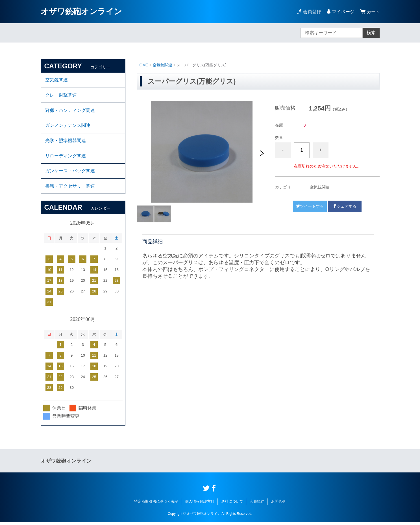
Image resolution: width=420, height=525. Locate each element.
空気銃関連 (162, 65)
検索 (371, 33)
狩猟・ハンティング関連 (70, 111)
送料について (232, 505)
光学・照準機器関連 (66, 142)
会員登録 (311, 12)
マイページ (342, 12)
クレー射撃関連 (61, 96)
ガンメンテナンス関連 (68, 127)
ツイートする (310, 206)
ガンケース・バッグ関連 (70, 173)
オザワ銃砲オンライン (81, 11)
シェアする (345, 206)
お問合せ (278, 505)
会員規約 (257, 505)
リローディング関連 (66, 158)
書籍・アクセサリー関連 (70, 189)
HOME (143, 65)
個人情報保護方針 (200, 505)
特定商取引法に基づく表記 (156, 505)
